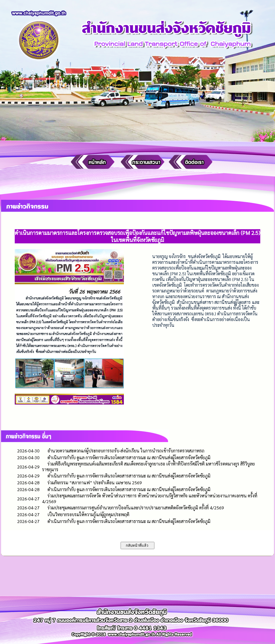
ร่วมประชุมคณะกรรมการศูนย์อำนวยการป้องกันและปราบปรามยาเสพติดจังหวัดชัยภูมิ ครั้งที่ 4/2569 (136, 508)
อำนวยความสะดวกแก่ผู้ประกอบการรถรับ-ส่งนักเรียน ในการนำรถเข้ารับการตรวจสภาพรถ (126, 451)
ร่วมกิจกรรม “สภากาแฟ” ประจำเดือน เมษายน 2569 (95, 483)
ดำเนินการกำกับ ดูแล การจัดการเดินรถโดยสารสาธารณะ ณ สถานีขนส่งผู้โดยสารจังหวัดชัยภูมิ (129, 457)
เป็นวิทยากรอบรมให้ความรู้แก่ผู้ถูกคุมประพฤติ (88, 514)
